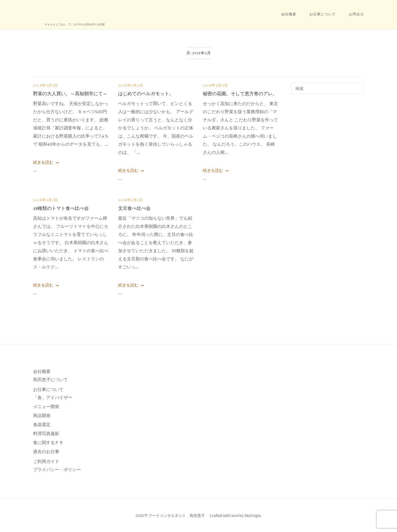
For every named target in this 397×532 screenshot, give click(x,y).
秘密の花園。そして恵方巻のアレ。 (240, 94)
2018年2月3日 (216, 86)
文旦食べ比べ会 (134, 209)
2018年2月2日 (46, 200)
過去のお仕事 (46, 451)
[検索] (357, 86)
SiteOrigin (252, 515)
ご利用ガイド (46, 461)
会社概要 (289, 15)
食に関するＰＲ (48, 442)
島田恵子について (50, 379)
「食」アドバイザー (53, 397)
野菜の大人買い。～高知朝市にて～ (70, 94)
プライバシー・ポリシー (57, 469)
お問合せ (356, 15)
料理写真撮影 (46, 433)
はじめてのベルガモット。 (146, 94)
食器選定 (42, 424)
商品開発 (42, 415)
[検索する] (327, 89)
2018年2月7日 (46, 86)
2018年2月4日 (131, 86)
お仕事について (323, 15)
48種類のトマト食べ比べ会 (61, 209)
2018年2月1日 (131, 200)
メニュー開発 (46, 406)
